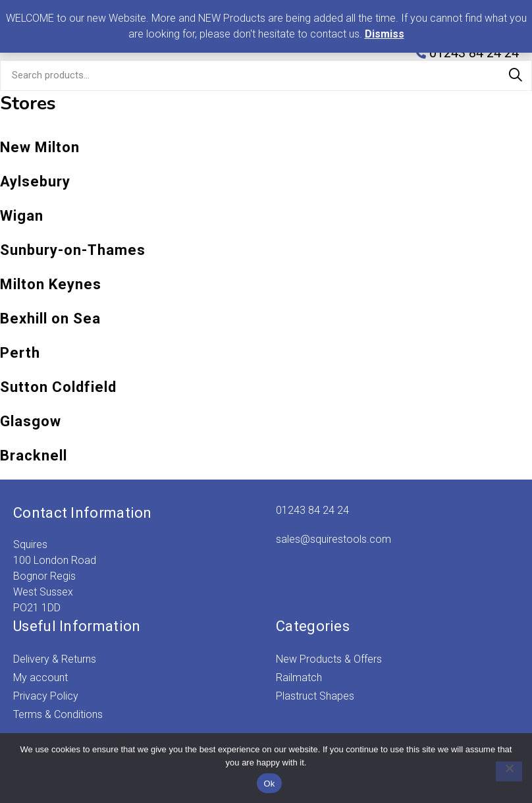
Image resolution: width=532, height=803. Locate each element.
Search (516, 75)
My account (40, 678)
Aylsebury (35, 181)
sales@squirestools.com (333, 539)
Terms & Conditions (58, 714)
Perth (20, 353)
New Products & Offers (329, 659)
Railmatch (299, 678)
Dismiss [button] (385, 34)
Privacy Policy (46, 696)
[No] (502, 771)
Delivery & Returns (55, 659)
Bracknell (34, 456)
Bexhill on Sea (50, 318)
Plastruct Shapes (315, 696)
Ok (269, 784)
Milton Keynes (51, 284)
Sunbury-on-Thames (73, 250)
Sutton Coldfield (58, 387)
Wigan (22, 216)
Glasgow (31, 421)
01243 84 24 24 (312, 510)
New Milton (40, 147)
